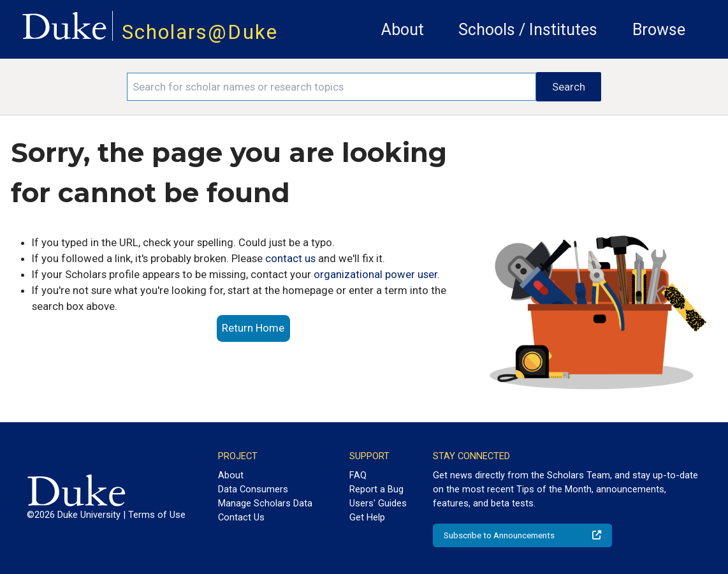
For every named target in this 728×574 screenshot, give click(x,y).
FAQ (358, 475)
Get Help (367, 517)
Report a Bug (376, 489)
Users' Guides (378, 503)
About (403, 30)
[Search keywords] (331, 87)
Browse (659, 30)
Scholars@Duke (200, 32)
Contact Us (241, 517)
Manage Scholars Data (265, 503)
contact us (290, 258)
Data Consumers (253, 489)
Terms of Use (157, 515)
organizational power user (375, 274)
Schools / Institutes (528, 30)
